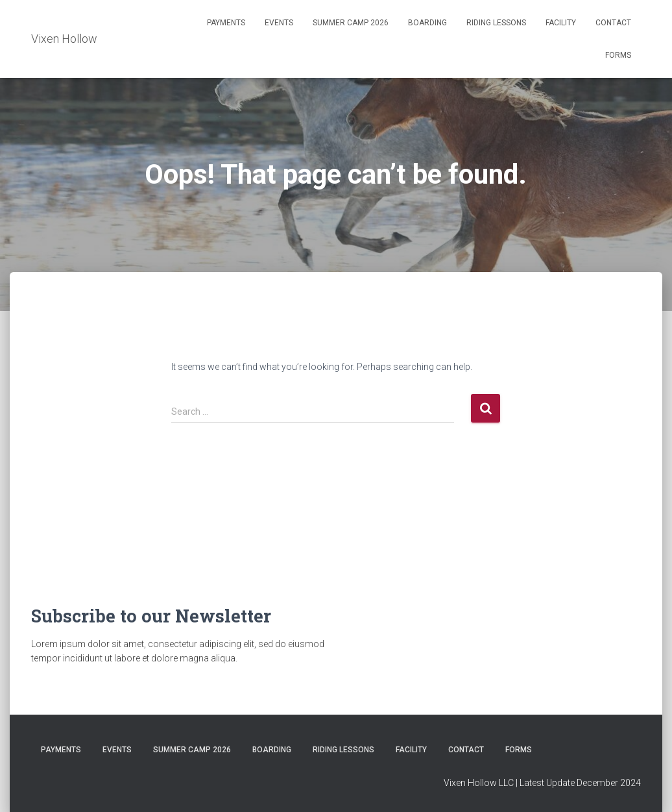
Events (279, 23)
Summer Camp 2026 (351, 23)
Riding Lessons (496, 23)
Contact (613, 23)
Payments (226, 23)
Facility (561, 23)
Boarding (427, 23)
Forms (618, 55)
